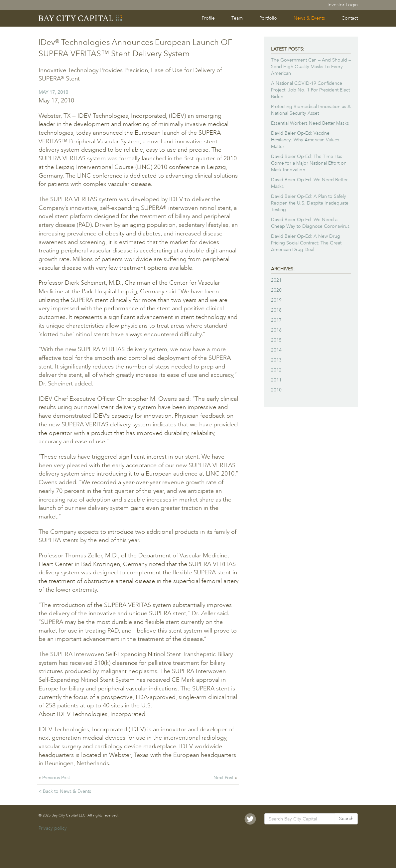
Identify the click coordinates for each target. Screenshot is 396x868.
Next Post (224, 778)
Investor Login (343, 5)
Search (346, 819)
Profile (208, 18)
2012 (276, 370)
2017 (276, 320)
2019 (276, 300)
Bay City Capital (81, 18)
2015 (276, 340)
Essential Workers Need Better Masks (310, 123)
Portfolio (268, 18)
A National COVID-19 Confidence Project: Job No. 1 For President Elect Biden (310, 90)
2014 (276, 350)
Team (237, 18)
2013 (276, 360)
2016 (276, 330)
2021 (276, 280)
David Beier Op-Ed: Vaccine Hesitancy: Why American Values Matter (305, 140)
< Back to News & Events (65, 791)
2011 (276, 380)
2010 (276, 390)
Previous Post (56, 778)
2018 (276, 310)
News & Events (309, 18)
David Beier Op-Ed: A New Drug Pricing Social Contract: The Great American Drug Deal (306, 243)
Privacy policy (53, 828)
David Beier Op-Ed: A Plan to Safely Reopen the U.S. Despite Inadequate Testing (310, 203)
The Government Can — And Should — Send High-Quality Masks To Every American (311, 67)
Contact (350, 18)
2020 (276, 290)
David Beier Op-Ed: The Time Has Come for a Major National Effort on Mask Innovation (309, 163)
